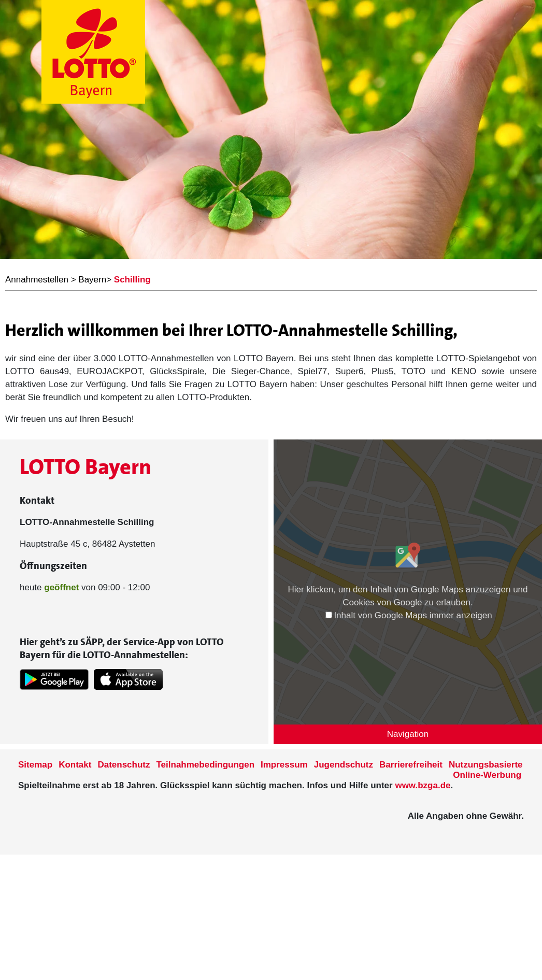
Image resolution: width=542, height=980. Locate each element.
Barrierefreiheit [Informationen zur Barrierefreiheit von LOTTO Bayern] (411, 765)
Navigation (408, 734)
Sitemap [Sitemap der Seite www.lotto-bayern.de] (35, 765)
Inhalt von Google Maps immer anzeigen (409, 615)
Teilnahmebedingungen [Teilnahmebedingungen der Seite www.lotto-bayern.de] (206, 765)
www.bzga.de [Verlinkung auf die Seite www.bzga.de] (423, 785)
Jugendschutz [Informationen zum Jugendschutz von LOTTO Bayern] (344, 765)
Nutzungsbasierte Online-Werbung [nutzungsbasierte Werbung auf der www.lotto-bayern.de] (486, 770)
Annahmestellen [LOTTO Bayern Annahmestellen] (37, 280)
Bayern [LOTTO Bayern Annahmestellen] (92, 280)
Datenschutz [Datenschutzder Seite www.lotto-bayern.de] (124, 765)
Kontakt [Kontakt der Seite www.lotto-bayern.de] (75, 765)
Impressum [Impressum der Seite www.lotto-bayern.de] (284, 765)
